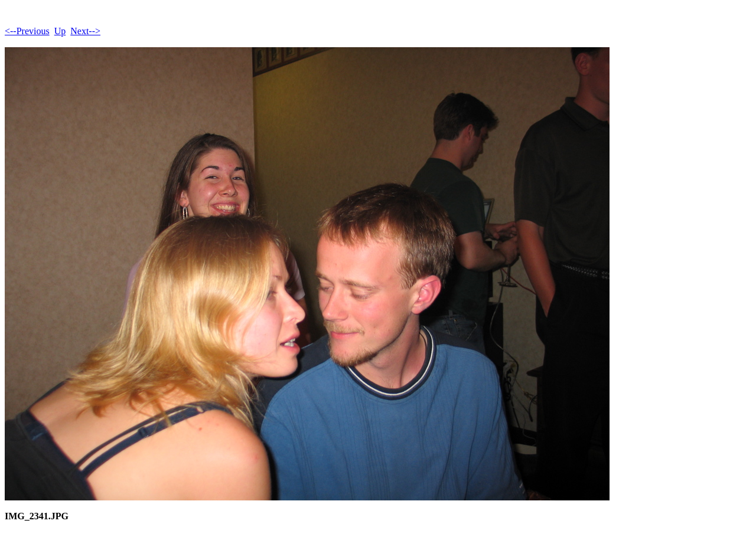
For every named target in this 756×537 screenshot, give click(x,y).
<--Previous (27, 31)
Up (60, 31)
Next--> (85, 31)
